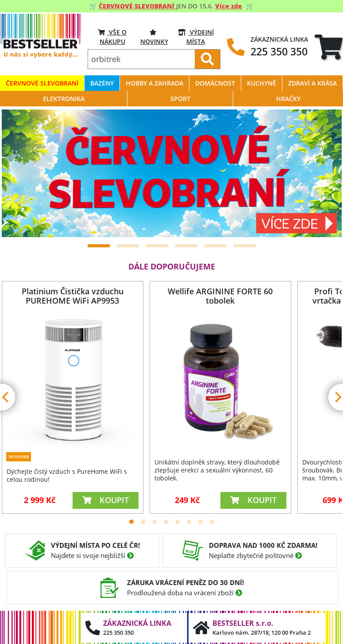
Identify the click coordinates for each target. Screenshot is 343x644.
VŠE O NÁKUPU (112, 37)
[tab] (329, 47)
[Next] (324, 173)
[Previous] (19, 173)
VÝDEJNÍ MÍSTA (196, 37)
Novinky (154, 37)
